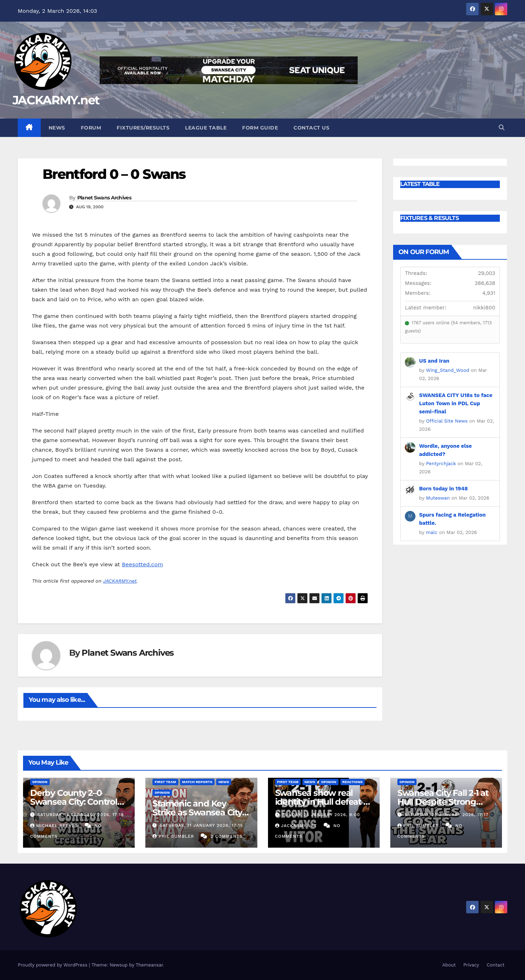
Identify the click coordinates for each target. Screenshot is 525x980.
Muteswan (438, 498)
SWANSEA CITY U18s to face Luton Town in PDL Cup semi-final (456, 403)
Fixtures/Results (143, 128)
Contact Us (311, 128)
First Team (165, 782)
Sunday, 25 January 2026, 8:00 (321, 815)
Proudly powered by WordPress (53, 965)
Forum (91, 128)
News (57, 128)
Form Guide (260, 128)
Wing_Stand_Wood (447, 370)
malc (432, 532)
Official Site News (447, 421)
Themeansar (149, 965)
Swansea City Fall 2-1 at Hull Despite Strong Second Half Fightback (444, 802)
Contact (496, 965)
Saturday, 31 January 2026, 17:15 (201, 825)
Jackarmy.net (297, 826)
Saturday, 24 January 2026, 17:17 (446, 815)
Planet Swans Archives (104, 198)
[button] (502, 128)
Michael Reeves (55, 826)
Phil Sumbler (174, 836)
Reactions (353, 782)
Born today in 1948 (443, 489)
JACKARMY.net (56, 100)
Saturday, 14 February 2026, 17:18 (81, 815)
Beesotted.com (143, 564)
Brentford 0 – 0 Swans (114, 174)
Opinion (40, 782)
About (449, 965)
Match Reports (197, 782)
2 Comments (227, 836)
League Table (206, 128)
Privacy (471, 965)
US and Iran (434, 361)
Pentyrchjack (441, 463)
